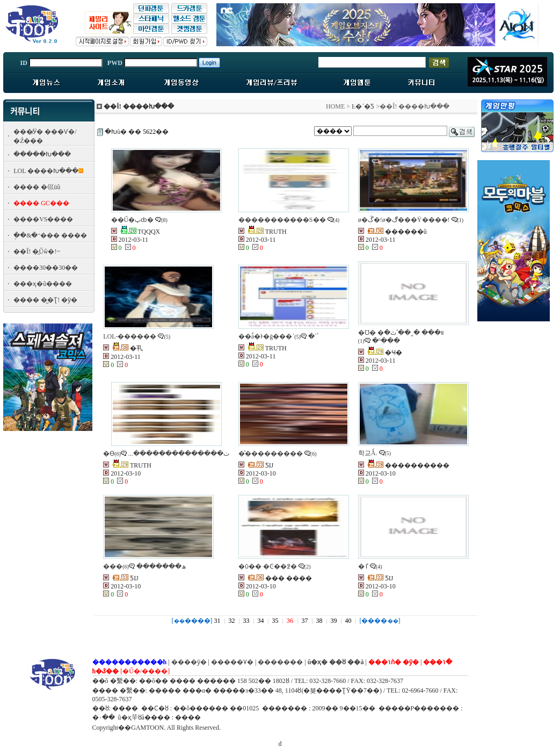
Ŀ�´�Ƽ (363, 106)
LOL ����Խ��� (46, 171)
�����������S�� (282, 220)
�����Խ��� (42, 154)
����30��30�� (46, 268)
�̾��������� (271, 454)
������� (280, 662)
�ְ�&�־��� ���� (50, 235)
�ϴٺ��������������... (166, 454)
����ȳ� (189, 662)
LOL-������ (130, 336)
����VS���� (43, 219)
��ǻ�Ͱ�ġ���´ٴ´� (279, 336)
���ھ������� (144, 566)
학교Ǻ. (368, 453)
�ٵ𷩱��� (363, 566)
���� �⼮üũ (37, 187)
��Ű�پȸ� (133, 220)
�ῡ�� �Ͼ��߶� (268, 566)
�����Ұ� (232, 662)
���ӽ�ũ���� (43, 284)
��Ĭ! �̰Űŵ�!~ (37, 251)
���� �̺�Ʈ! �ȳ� (45, 300)
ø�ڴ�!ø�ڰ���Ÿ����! (404, 220)
